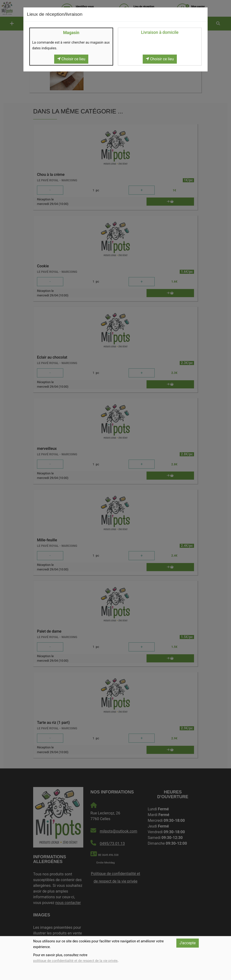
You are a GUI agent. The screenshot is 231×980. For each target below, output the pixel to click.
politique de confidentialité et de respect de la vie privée (75, 961)
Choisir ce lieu (71, 59)
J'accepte (188, 943)
